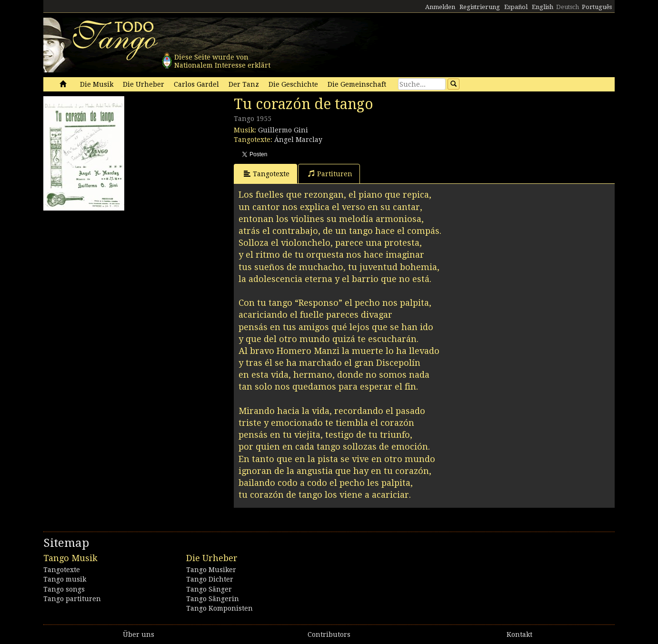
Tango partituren (72, 599)
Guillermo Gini (283, 130)
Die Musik (97, 84)
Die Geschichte (293, 84)
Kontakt (519, 634)
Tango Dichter (210, 579)
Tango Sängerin (213, 599)
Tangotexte (267, 174)
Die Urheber (144, 84)
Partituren (330, 174)
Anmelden (440, 7)
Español (516, 7)
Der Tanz (244, 84)
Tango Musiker (211, 570)
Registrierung (480, 7)
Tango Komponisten (219, 608)
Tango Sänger (209, 589)
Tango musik (65, 579)
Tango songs (64, 589)
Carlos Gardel (196, 84)
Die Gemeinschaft (357, 84)
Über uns (139, 634)
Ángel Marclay (298, 140)
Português (597, 7)
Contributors (329, 634)
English (543, 7)
